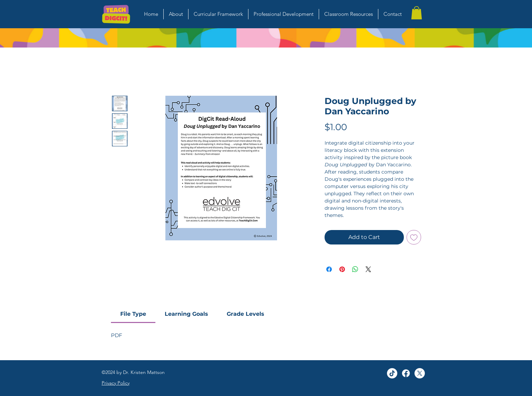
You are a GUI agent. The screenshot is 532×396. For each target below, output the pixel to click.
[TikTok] (392, 373)
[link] (133, 314)
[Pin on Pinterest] (342, 269)
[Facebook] (406, 373)
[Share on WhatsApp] (355, 269)
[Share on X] (368, 269)
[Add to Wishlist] (414, 237)
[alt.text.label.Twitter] (420, 373)
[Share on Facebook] (329, 269)
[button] (417, 13)
